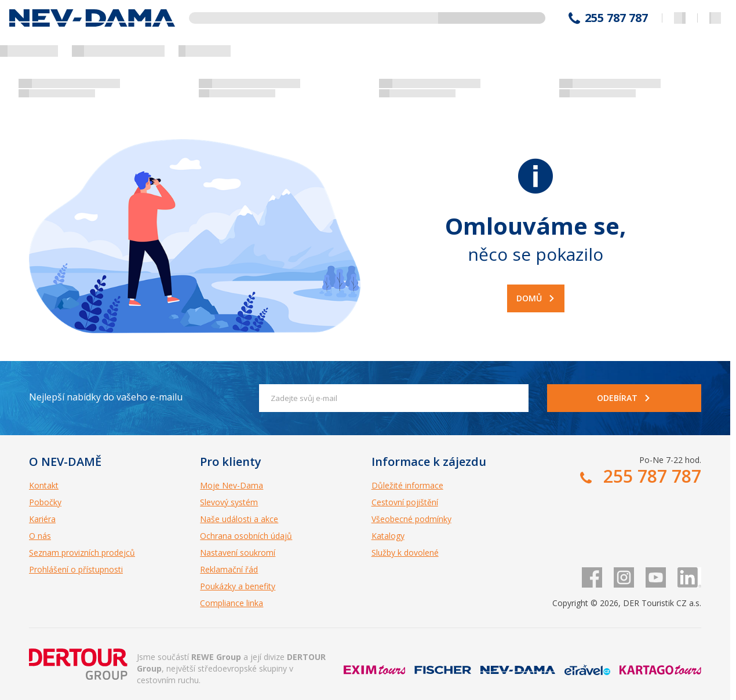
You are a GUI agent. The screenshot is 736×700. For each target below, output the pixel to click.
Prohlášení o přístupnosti (76, 569)
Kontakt (44, 485)
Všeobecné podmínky (411, 519)
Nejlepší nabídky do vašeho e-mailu (106, 397)
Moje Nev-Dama (232, 485)
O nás (40, 536)
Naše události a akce (239, 519)
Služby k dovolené (405, 553)
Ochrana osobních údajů (246, 536)
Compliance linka (232, 603)
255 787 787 (616, 18)
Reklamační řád (229, 569)
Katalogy (388, 536)
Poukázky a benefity (238, 586)
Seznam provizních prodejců (82, 553)
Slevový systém (229, 502)
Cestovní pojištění (405, 502)
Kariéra (42, 519)
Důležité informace (407, 485)
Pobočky (45, 502)
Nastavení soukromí (238, 553)
